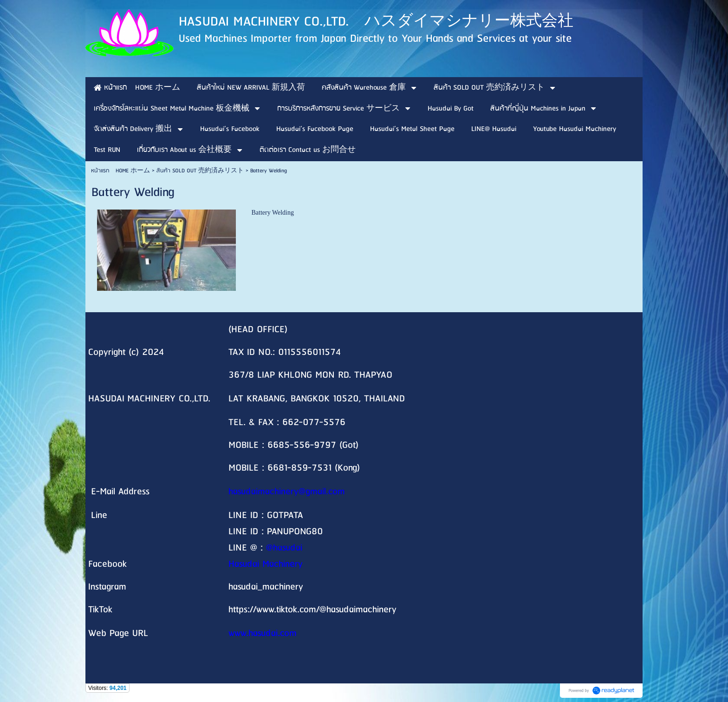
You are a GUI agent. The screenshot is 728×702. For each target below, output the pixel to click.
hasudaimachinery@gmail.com (287, 492)
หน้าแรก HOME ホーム (120, 171)
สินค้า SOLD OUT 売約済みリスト (200, 171)
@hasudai (284, 548)
